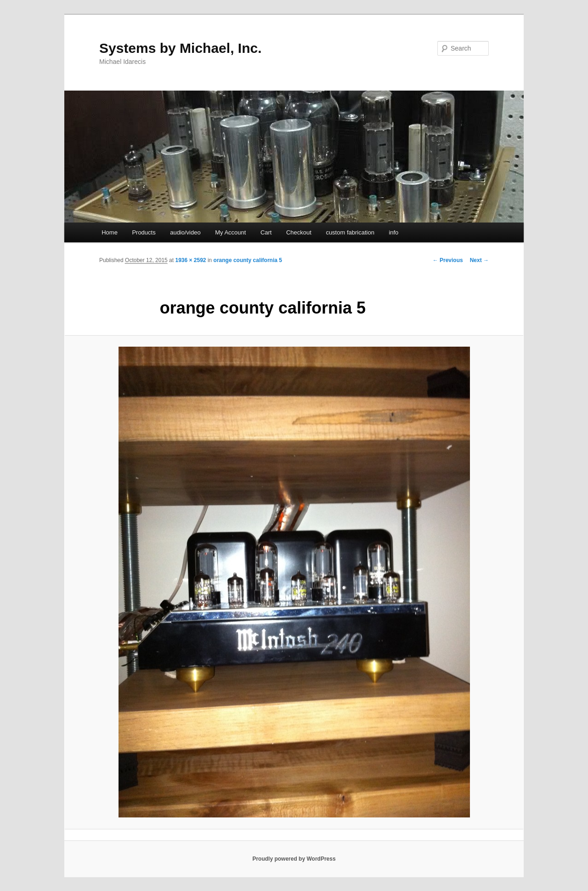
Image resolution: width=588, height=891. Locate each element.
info (393, 232)
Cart (266, 232)
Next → (479, 260)
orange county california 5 (248, 260)
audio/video (185, 232)
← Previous (448, 260)
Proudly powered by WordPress (294, 859)
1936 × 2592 (190, 260)
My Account (230, 232)
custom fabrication (350, 232)
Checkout (299, 232)
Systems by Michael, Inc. (180, 48)
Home (110, 232)
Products (144, 232)
